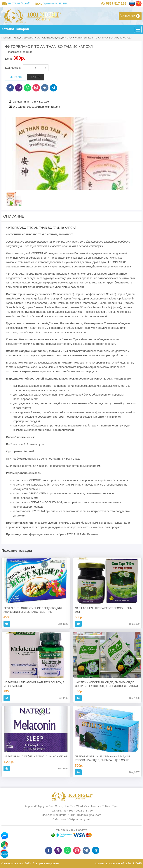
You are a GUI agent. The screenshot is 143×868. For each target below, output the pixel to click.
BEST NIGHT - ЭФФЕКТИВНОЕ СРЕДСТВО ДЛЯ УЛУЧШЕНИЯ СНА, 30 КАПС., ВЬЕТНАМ (33, 610)
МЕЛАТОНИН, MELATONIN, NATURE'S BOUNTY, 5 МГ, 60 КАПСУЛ (34, 684)
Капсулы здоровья (24, 38)
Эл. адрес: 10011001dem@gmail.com (36, 107)
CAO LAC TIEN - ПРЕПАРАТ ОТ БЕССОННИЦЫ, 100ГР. (104, 610)
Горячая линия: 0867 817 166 (30, 102)
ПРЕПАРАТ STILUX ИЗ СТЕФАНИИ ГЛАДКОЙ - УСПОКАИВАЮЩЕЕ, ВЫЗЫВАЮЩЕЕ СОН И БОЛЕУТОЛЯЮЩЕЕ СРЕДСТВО (103, 758)
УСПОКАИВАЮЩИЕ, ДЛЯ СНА (55, 38)
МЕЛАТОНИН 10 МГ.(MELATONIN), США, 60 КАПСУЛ (35, 756)
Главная (6, 38)
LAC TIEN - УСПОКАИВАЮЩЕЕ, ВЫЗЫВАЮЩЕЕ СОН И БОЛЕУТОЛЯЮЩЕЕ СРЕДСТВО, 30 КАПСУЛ (107, 684)
